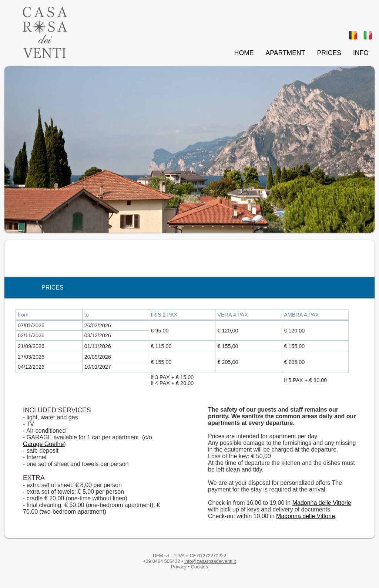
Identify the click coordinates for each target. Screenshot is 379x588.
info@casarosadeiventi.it (210, 561)
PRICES (329, 53)
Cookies (199, 567)
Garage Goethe (43, 444)
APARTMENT (286, 53)
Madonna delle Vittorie (322, 503)
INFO (361, 53)
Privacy (180, 567)
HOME (244, 53)
